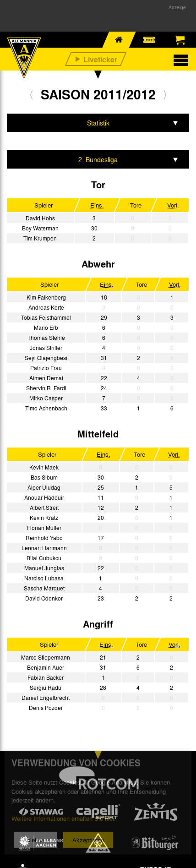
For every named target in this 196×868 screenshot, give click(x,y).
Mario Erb (46, 328)
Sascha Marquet (44, 588)
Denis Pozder (46, 708)
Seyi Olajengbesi (46, 358)
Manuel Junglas (44, 568)
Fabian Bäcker (46, 677)
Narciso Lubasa (44, 578)
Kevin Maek (44, 467)
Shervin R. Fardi (46, 388)
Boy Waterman (40, 228)
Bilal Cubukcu (44, 558)
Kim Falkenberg (46, 297)
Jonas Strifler (46, 348)
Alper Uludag (44, 487)
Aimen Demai (46, 378)
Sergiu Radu (46, 688)
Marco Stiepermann (46, 657)
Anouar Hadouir (44, 497)
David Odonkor (44, 598)
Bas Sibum (44, 477)
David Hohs (40, 218)
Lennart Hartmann (44, 548)
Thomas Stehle (46, 338)
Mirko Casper (46, 398)
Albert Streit (44, 508)
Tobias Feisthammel (46, 317)
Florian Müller (44, 528)
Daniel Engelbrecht (46, 698)
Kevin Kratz (44, 518)
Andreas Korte (46, 307)
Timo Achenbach (46, 408)
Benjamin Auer (46, 667)
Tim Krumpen (40, 238)
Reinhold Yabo (44, 538)
